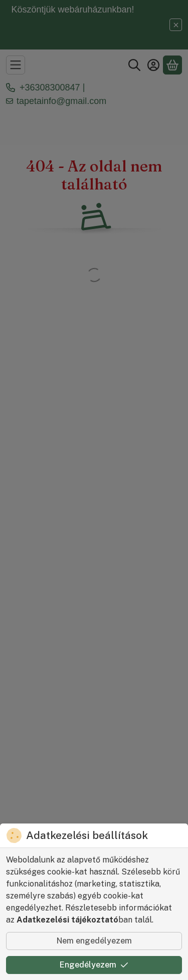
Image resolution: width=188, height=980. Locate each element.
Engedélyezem (94, 965)
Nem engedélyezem (94, 941)
